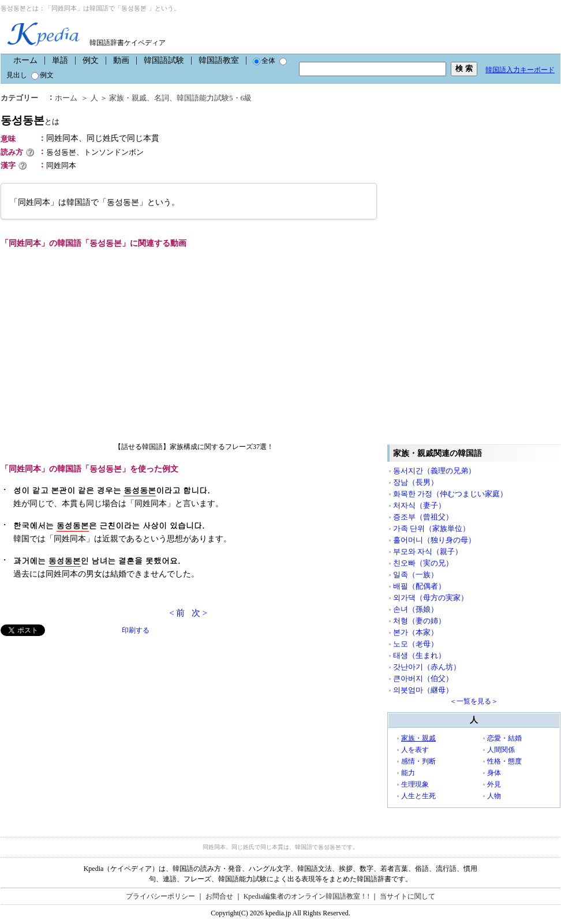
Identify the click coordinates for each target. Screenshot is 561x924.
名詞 (162, 98)
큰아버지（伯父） (423, 678)
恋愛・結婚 (504, 738)
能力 (408, 773)
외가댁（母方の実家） (431, 598)
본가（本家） (416, 632)
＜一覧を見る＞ (474, 701)
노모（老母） (416, 644)
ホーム (25, 60)
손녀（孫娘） (416, 609)
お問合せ (219, 896)
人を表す (415, 750)
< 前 (177, 613)
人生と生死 (418, 796)
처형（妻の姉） (419, 621)
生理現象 (415, 784)
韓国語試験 (164, 60)
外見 (494, 784)
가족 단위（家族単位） (431, 528)
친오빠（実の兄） (423, 563)
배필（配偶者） (419, 586)
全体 (264, 61)
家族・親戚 (128, 98)
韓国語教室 (219, 60)
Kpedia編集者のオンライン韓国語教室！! (307, 896)
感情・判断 (418, 761)
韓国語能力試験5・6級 (214, 98)
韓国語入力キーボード (520, 70)
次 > (199, 613)
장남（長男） (416, 482)
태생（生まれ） (419, 655)
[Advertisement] (87, 717)
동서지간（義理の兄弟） (434, 471)
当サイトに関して (407, 896)
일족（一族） (416, 575)
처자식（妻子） (419, 505)
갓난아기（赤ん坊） (427, 667)
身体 (494, 773)
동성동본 (30, 120)
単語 (60, 60)
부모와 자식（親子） (428, 551)
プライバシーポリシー (160, 896)
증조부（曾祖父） (423, 517)
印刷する (136, 630)
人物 (494, 796)
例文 (91, 60)
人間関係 (501, 750)
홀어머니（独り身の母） (434, 540)
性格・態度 (504, 761)
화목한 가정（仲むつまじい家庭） (450, 494)
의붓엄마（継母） (423, 690)
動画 (121, 60)
